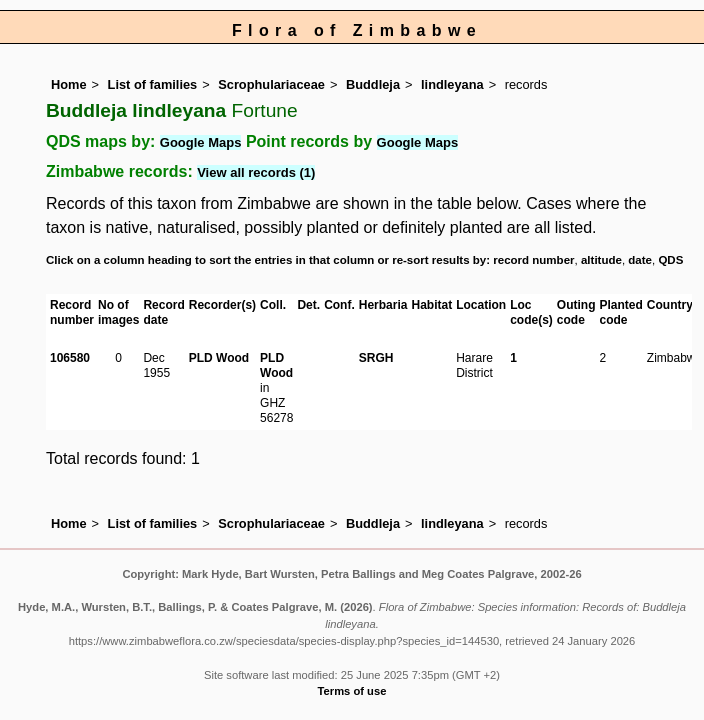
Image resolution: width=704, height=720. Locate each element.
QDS (670, 260)
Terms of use (352, 691)
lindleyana (452, 84)
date (640, 260)
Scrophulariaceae (271, 84)
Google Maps (201, 142)
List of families (153, 84)
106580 (70, 358)
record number (533, 260)
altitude (601, 260)
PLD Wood (219, 358)
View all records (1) (256, 172)
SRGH (376, 358)
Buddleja (373, 84)
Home (69, 84)
